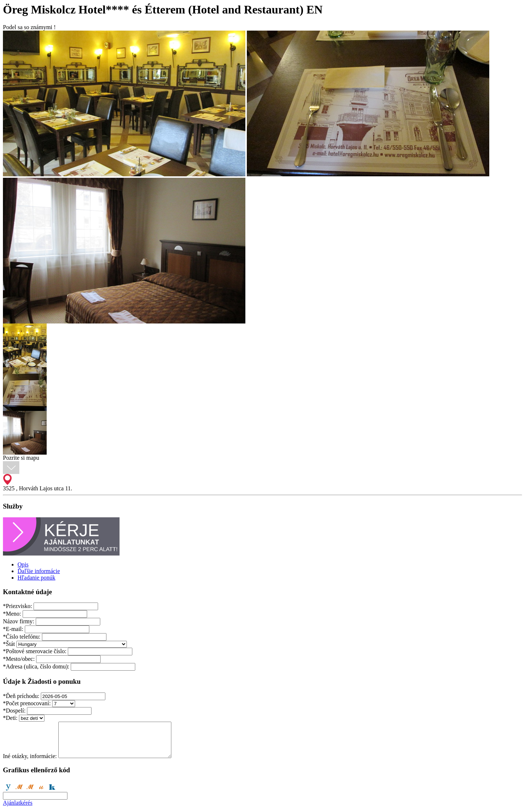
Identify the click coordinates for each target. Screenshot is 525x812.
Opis (23, 564)
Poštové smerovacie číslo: (35, 651)
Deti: (10, 718)
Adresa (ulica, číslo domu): (36, 666)
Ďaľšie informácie (39, 571)
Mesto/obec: (19, 659)
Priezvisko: (17, 606)
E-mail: (13, 629)
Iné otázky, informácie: (30, 756)
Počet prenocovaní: (27, 703)
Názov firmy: (19, 621)
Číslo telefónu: (22, 637)
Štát (9, 644)
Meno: (12, 614)
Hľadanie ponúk (36, 578)
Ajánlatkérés (18, 803)
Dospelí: (14, 711)
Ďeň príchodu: (21, 696)
